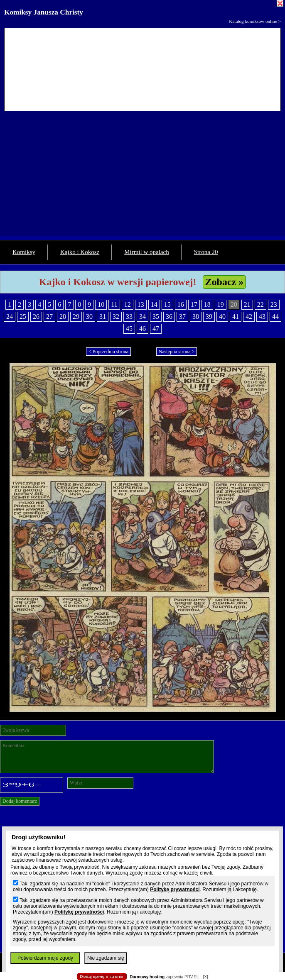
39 (209, 316)
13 (141, 304)
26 (36, 316)
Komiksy (24, 252)
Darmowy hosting (147, 977)
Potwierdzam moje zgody (45, 958)
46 (142, 329)
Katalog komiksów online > (255, 21)
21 (247, 304)
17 (194, 304)
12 (128, 304)
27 (49, 316)
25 (23, 316)
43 (262, 316)
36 (169, 316)
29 (76, 316)
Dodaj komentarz (20, 801)
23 (274, 304)
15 (167, 304)
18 (207, 304)
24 (10, 316)
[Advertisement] (142, 178)
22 (260, 304)
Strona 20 (206, 252)
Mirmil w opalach (146, 252)
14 (154, 304)
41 (236, 316)
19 (221, 304)
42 (249, 316)
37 (182, 316)
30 (89, 316)
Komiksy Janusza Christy (44, 12)
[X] (205, 977)
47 (156, 329)
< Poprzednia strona (108, 352)
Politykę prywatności (175, 890)
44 (275, 316)
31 (103, 316)
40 (222, 316)
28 (63, 316)
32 (116, 316)
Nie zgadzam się (106, 958)
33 (129, 316)
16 (181, 304)
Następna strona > (177, 352)
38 (196, 316)
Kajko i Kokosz (80, 252)
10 (101, 304)
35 (156, 316)
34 (142, 316)
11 (114, 304)
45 (129, 329)
